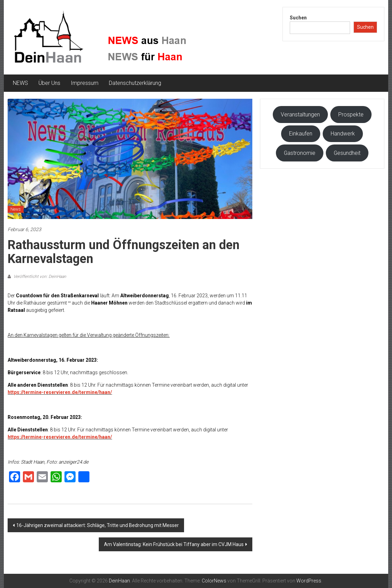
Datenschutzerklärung (135, 83)
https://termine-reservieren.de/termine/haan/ (60, 392)
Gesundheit (347, 153)
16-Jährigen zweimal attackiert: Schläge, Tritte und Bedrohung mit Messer (98, 525)
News (16, 209)
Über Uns (49, 83)
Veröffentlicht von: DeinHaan (39, 277)
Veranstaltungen (300, 115)
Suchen (298, 18)
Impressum (85, 83)
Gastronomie (300, 153)
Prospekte (351, 115)
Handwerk (343, 134)
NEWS (20, 83)
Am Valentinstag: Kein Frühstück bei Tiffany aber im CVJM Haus (174, 544)
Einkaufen (301, 134)
